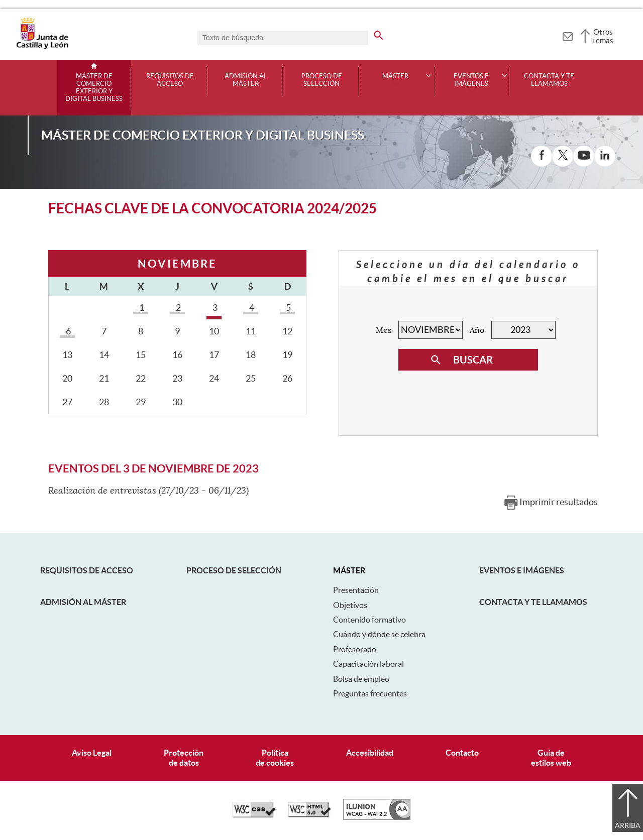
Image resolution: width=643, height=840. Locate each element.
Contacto (462, 753)
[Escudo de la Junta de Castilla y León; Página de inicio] (42, 47)
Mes (384, 330)
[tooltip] (567, 35)
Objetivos (350, 605)
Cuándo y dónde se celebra (379, 634)
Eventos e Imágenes (522, 570)
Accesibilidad (370, 753)
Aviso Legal (92, 753)
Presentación (356, 590)
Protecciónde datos (184, 757)
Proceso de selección (322, 80)
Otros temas (603, 36)
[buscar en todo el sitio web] (385, 34)
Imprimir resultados (559, 502)
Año (477, 330)
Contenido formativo (369, 620)
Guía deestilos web (551, 757)
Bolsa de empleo (361, 679)
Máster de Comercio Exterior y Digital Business (94, 88)
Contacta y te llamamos (549, 80)
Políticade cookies (275, 757)
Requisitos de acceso (170, 80)
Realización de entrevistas (102, 491)
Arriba (628, 825)
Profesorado (355, 649)
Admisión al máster (246, 80)
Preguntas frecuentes (370, 693)
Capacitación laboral (368, 664)
